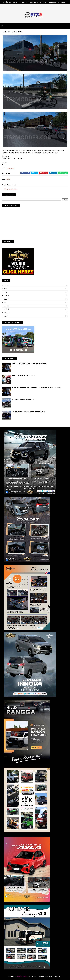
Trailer (7, 313)
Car (5, 292)
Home (4, 2)
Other (6, 306)
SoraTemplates (22, 976)
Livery (6, 299)
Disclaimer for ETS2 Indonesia (39, 2)
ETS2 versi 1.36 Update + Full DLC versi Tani (29, 364)
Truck (6, 316)
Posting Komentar (11, 189)
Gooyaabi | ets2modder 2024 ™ (50, 976)
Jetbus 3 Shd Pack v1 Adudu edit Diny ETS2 (29, 412)
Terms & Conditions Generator (58, 2)
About (9, 2)
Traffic (8, 179)
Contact (16, 2)
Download (10, 169)
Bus (5, 289)
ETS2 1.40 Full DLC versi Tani (24, 376)
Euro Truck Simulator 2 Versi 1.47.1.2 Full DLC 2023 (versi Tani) (37, 388)
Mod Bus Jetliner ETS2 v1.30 (23, 400)
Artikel (7, 285)
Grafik (6, 296)
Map (6, 303)
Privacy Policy (24, 2)
